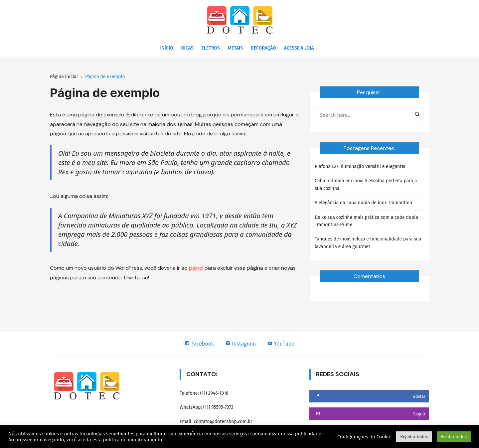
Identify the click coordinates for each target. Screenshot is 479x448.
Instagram (240, 344)
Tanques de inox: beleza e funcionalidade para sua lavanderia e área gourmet (368, 243)
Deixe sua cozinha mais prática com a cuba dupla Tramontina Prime (366, 221)
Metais (235, 48)
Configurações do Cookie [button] (364, 437)
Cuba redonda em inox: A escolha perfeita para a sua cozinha (366, 184)
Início (166, 48)
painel (196, 268)
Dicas (187, 48)
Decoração (263, 48)
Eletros (211, 48)
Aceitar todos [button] (454, 437)
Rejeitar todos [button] (414, 437)
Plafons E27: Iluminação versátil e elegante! (360, 166)
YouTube (281, 344)
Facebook (199, 344)
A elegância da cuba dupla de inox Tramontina (363, 203)
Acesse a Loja (299, 48)
